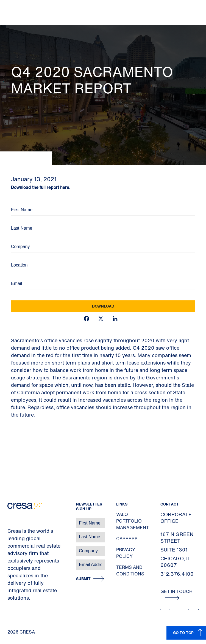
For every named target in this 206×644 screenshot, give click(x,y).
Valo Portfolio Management (133, 521)
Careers (127, 539)
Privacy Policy (126, 553)
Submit (83, 579)
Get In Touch (176, 594)
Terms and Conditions (130, 570)
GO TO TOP (183, 633)
